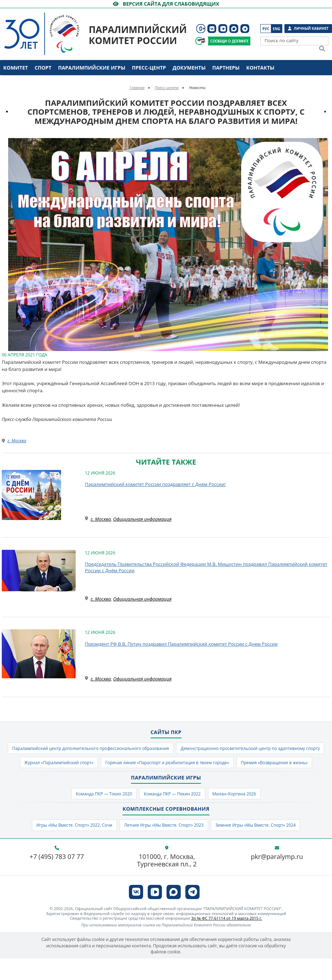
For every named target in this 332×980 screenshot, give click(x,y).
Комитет (15, 68)
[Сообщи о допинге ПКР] (229, 41)
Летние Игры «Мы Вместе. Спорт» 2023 (164, 846)
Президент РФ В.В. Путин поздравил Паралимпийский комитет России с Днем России (181, 644)
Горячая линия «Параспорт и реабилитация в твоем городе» (122, 781)
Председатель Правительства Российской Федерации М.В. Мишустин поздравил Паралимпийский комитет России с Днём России (206, 567)
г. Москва (17, 441)
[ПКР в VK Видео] (223, 29)
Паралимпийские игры (91, 68)
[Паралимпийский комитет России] (50, 28)
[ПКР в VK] (212, 29)
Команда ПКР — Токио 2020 (97, 813)
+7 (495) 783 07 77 (57, 878)
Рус (266, 29)
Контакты (260, 68)
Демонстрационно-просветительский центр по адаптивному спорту (121, 765)
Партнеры (226, 68)
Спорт (43, 68)
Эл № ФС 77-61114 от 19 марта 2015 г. (227, 940)
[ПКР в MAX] (234, 29)
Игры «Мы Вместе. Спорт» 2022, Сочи (64, 846)
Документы (189, 68)
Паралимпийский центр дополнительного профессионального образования (166, 749)
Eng (276, 29)
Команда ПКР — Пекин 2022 (173, 813)
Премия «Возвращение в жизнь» (241, 781)
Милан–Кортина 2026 (242, 813)
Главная (137, 87)
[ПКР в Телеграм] (245, 29)
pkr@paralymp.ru (277, 878)
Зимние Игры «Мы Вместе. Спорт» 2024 (265, 846)
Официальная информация (142, 519)
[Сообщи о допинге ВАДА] (200, 41)
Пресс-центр (149, 68)
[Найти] (322, 49)
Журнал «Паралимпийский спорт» (249, 765)
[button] (324, 144)
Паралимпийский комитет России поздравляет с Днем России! (155, 484)
